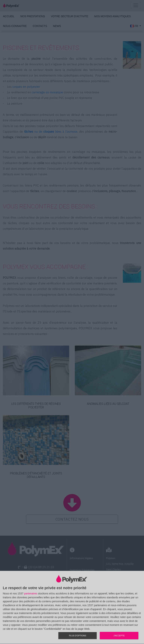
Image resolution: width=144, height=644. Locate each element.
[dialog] (72, 608)
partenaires (31, 593)
